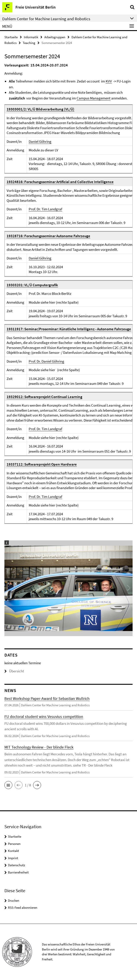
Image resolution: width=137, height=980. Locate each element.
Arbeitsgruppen (55, 37)
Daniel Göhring (40, 141)
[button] (8, 785)
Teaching (29, 43)
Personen (14, 844)
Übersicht (14, 671)
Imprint (13, 858)
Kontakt (13, 851)
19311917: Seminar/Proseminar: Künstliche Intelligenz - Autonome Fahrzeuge (69, 329)
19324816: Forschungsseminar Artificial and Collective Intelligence (60, 182)
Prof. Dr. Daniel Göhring (46, 361)
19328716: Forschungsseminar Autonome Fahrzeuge (48, 236)
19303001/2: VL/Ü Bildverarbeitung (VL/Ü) (40, 109)
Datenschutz (16, 865)
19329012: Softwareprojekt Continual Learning (44, 397)
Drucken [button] (14, 900)
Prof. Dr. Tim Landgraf (45, 209)
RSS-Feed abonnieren (23, 908)
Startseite (11, 37)
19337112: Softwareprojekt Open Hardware (42, 464)
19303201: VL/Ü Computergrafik (32, 285)
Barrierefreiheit (18, 872)
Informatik (31, 37)
